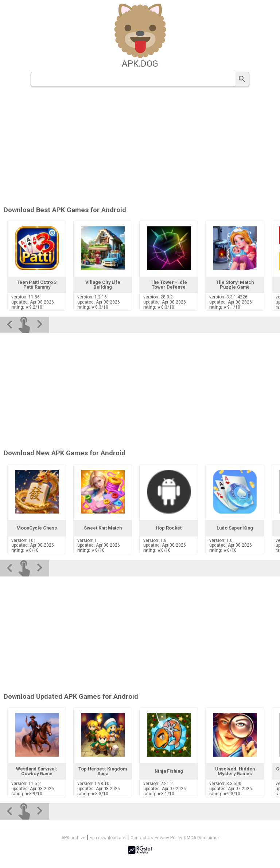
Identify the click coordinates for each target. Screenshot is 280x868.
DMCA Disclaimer (201, 838)
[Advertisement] (140, 147)
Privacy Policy (168, 838)
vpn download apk (108, 838)
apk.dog (140, 64)
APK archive (73, 838)
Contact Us (142, 838)
